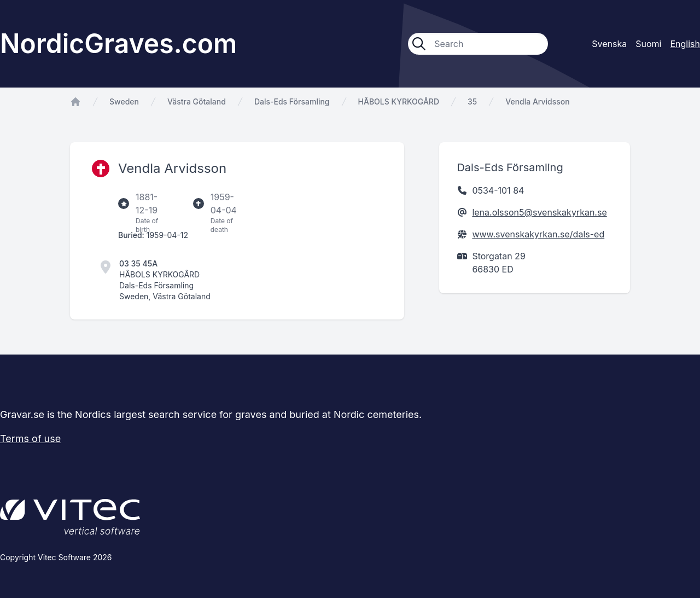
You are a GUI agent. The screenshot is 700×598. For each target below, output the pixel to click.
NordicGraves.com (118, 43)
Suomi (648, 44)
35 (472, 101)
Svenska (609, 44)
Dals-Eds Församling (292, 101)
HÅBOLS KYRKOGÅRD (399, 101)
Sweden (124, 101)
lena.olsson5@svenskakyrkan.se (539, 212)
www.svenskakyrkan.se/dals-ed (538, 234)
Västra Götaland (197, 101)
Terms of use (30, 439)
